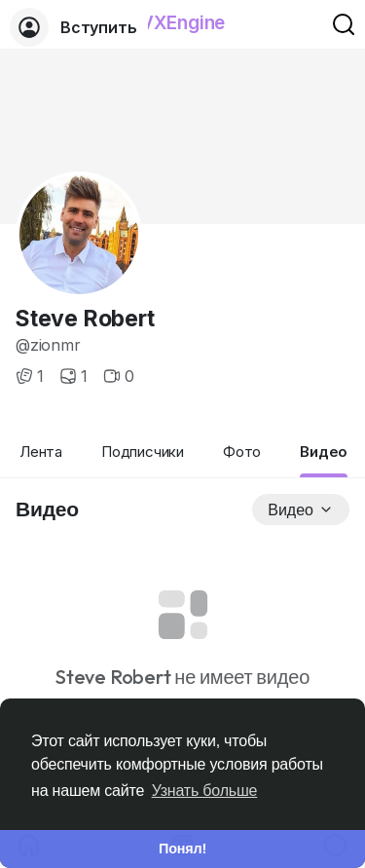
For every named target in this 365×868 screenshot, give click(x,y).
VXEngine (182, 23)
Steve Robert (85, 319)
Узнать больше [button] (205, 791)
